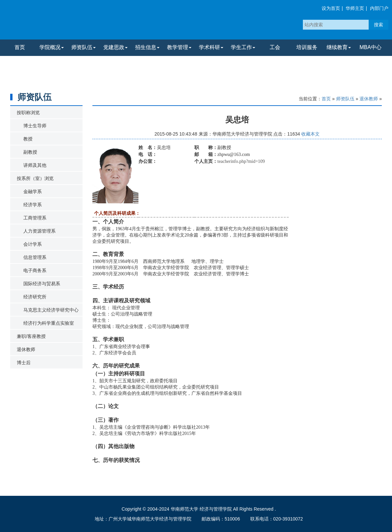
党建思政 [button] (115, 47)
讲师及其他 (35, 165)
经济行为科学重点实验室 (49, 323)
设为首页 (331, 8)
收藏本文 (310, 134)
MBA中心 (370, 47)
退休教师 (26, 349)
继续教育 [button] (339, 47)
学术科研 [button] (211, 47)
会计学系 (33, 244)
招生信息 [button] (147, 47)
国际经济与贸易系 (42, 284)
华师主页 (355, 8)
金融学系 (33, 191)
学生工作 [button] (243, 47)
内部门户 (379, 8)
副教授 (30, 152)
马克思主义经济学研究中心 (51, 310)
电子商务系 (35, 270)
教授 (28, 139)
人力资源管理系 (39, 231)
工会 (275, 47)
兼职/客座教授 (31, 336)
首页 (20, 47)
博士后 (24, 363)
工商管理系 (35, 218)
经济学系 (33, 205)
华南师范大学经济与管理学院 (82, 21)
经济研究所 (35, 297)
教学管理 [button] (179, 47)
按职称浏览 (28, 113)
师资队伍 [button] (84, 47)
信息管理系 (35, 257)
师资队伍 (345, 99)
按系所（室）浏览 (35, 178)
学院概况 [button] (52, 47)
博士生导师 (35, 126)
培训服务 (307, 47)
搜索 (379, 25)
